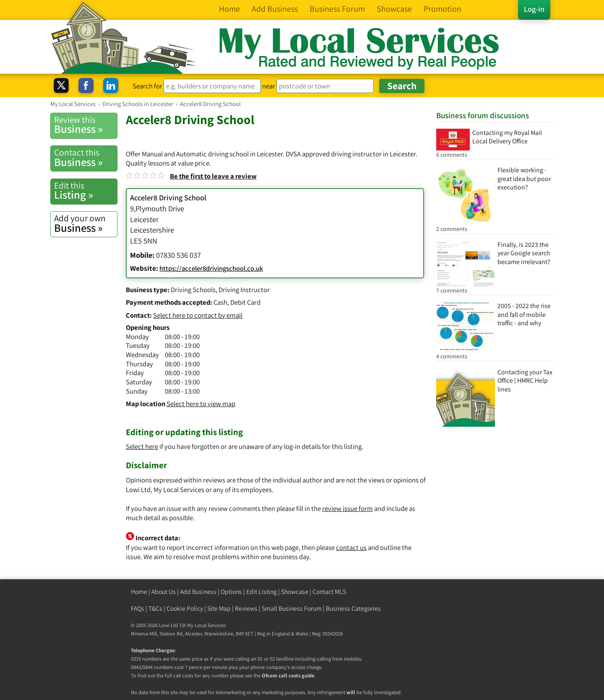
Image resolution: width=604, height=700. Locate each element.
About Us (164, 592)
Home (139, 592)
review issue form (348, 508)
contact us (351, 547)
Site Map (219, 608)
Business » (86, 125)
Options (231, 592)
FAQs (138, 608)
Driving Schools (193, 290)
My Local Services (206, 625)
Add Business (198, 592)
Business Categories (353, 608)
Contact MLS (329, 592)
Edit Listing (262, 592)
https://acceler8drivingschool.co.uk (211, 268)
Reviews (246, 608)
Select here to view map (201, 404)
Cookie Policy (185, 608)
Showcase (295, 592)
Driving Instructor (244, 290)
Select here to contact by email (198, 315)
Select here (142, 446)
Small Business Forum (292, 608)
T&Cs (155, 608)
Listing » (86, 191)
